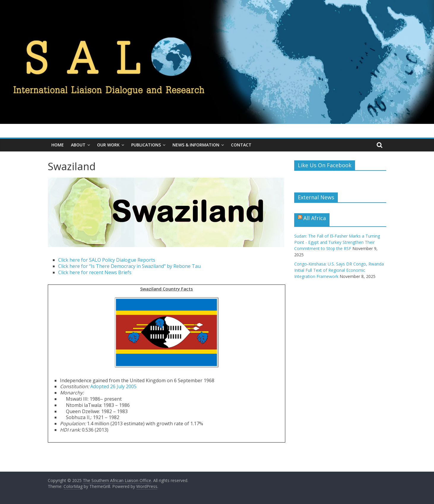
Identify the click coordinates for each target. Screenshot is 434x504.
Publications (146, 145)
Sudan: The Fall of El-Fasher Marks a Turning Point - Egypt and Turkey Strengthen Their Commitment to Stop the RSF (337, 242)
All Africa (315, 218)
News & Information (196, 145)
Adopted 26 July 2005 (113, 386)
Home (58, 145)
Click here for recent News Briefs (95, 272)
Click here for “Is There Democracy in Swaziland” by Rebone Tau (129, 266)
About (78, 145)
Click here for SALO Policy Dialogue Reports (107, 260)
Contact (241, 145)
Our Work (108, 145)
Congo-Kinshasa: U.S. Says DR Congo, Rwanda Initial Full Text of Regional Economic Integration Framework (339, 270)
